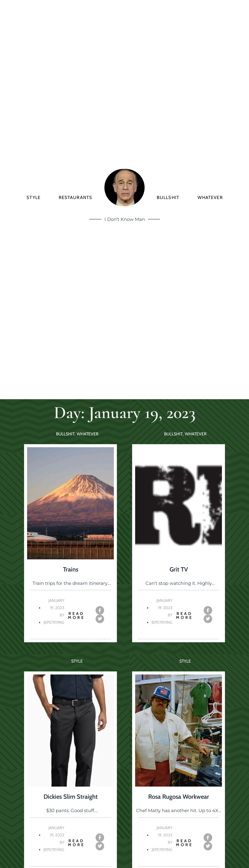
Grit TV (179, 569)
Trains (71, 569)
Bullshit (168, 197)
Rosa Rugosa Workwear (179, 797)
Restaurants (75, 197)
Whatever (210, 197)
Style (33, 197)
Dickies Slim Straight (71, 797)
